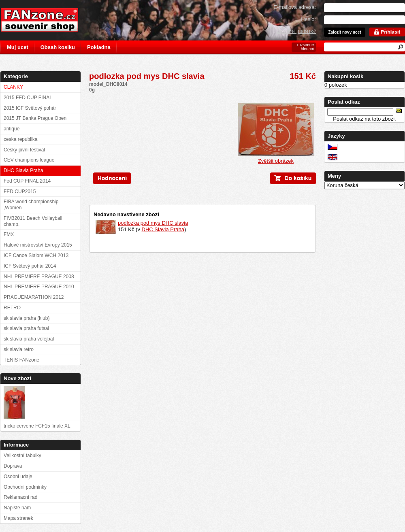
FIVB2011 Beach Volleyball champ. (33, 221)
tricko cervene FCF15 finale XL (37, 426)
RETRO (12, 308)
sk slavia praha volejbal (29, 339)
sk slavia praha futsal (26, 328)
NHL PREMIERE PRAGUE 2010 (39, 287)
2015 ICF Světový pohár (30, 108)
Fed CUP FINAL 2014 (27, 181)
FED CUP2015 (20, 192)
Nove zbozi (17, 378)
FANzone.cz (46, 20)
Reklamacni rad (20, 497)
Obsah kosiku (58, 47)
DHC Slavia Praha (163, 229)
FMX (9, 234)
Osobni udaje (18, 477)
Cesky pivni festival (24, 150)
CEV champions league (29, 160)
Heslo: (308, 19)
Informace (16, 445)
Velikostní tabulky (22, 455)
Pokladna (99, 47)
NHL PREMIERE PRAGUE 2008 (39, 277)
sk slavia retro (19, 349)
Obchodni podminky (25, 487)
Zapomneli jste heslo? (296, 31)
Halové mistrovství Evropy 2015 (38, 245)
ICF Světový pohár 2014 (30, 266)
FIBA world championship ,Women (31, 205)
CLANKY (13, 87)
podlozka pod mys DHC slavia (153, 223)
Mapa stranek (18, 518)
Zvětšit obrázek (276, 159)
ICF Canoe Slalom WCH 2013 (36, 255)
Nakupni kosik (345, 76)
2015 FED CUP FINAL (28, 98)
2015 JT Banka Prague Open (35, 118)
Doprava (13, 466)
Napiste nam (17, 508)
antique (12, 129)
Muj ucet (18, 47)
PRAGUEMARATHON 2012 (34, 297)
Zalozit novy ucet (344, 32)
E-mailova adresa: (295, 7)
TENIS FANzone (21, 360)
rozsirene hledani (306, 47)
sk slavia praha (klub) (27, 318)
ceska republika (20, 139)
